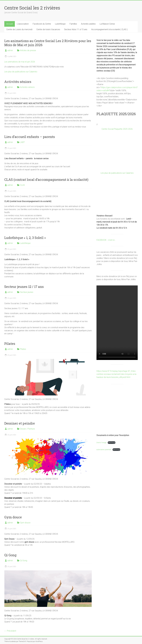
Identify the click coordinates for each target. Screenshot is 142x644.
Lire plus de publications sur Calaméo (21, 72)
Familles (73, 24)
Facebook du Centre (42, 24)
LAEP (22, 142)
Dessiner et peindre (20, 423)
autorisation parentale (104, 450)
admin (10, 50)
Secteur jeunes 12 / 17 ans (24, 287)
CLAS (22, 185)
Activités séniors (18, 82)
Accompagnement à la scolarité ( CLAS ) (109, 29)
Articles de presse (28, 50)
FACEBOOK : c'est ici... (106, 240)
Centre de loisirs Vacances (48, 29)
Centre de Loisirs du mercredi (19, 29)
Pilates (10, 344)
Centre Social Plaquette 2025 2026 (117, 129)
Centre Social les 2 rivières (32, 8)
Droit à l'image (101, 443)
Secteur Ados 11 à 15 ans (76, 29)
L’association (23, 24)
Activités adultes (88, 24)
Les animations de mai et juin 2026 (20, 62)
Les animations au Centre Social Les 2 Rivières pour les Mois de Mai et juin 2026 (48, 43)
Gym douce (13, 517)
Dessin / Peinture (27, 429)
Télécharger (112, 443)
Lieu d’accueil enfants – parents (30, 137)
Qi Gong (10, 555)
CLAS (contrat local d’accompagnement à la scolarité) (46, 180)
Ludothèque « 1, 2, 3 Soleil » (25, 238)
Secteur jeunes (27, 292)
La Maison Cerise (107, 24)
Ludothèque (60, 24)
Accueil (10, 24)
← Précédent (10, 631)
